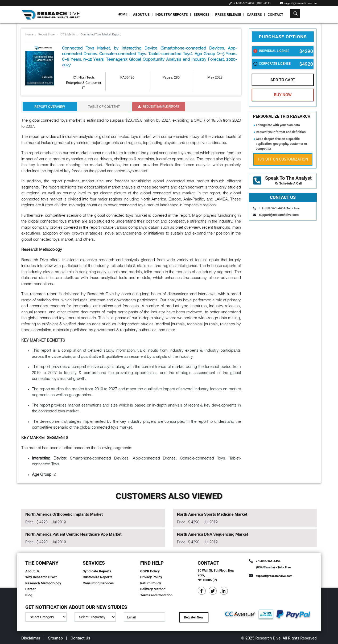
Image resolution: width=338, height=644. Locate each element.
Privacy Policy (151, 577)
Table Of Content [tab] (104, 107)
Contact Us (80, 638)
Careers (254, 15)
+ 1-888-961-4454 (244, 3)
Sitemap (55, 638)
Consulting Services (98, 583)
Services (201, 15)
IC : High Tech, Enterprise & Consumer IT (84, 83)
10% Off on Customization (283, 159)
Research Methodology (43, 583)
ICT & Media (67, 34)
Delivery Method (153, 589)
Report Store (46, 34)
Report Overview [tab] (50, 107)
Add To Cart (283, 80)
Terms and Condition (156, 595)
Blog (29, 595)
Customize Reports (98, 577)
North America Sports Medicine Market (212, 514)
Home (123, 14)
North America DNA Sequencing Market (213, 534)
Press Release (228, 15)
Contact (276, 15)
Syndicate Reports (97, 571)
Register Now (193, 617)
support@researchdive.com (299, 3)
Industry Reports (172, 15)
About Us (141, 15)
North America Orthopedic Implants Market (64, 514)
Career (30, 589)
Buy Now (283, 95)
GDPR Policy (150, 571)
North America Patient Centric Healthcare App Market (73, 534)
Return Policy (151, 583)
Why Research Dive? (41, 577)
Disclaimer (31, 638)
